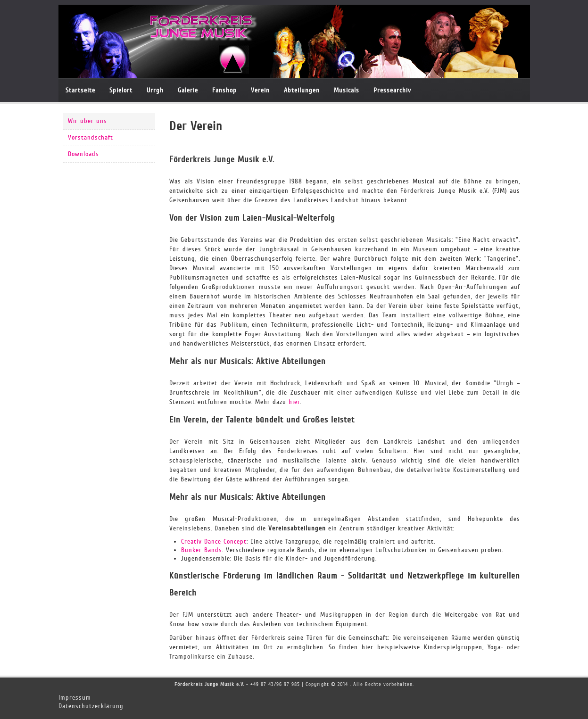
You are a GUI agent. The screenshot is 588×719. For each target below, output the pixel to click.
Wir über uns (87, 121)
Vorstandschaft (91, 137)
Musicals (347, 90)
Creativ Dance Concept (214, 541)
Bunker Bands (202, 550)
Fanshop (224, 90)
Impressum (75, 698)
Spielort (121, 90)
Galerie (188, 90)
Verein (260, 90)
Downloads (83, 154)
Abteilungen (302, 90)
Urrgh (155, 90)
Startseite (80, 90)
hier (294, 402)
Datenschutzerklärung (91, 706)
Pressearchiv (392, 90)
